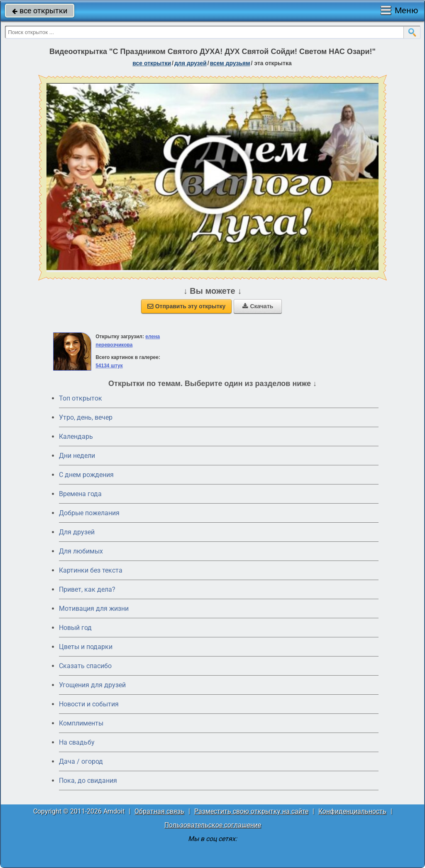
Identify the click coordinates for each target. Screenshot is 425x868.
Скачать (258, 306)
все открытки (40, 11)
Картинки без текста (91, 570)
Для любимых (81, 551)
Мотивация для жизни (94, 609)
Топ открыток (81, 398)
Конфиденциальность (352, 811)
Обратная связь (159, 811)
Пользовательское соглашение (213, 825)
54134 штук (109, 366)
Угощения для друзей (92, 685)
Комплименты (81, 723)
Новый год (75, 628)
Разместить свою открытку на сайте (251, 811)
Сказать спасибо (85, 666)
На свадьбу (77, 742)
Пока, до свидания (88, 781)
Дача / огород (81, 761)
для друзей (191, 63)
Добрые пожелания (89, 513)
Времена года (80, 494)
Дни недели (77, 456)
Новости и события (89, 704)
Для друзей (77, 532)
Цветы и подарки (86, 647)
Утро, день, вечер (86, 417)
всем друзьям (230, 63)
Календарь (76, 436)
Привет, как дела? (87, 589)
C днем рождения (86, 475)
